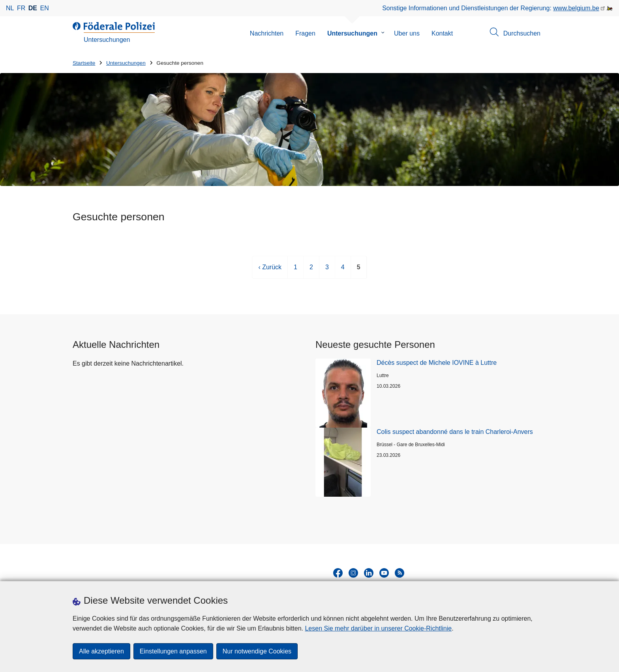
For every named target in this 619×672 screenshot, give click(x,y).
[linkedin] (369, 573)
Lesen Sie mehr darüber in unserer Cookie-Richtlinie (378, 628)
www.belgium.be (576, 8)
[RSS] (400, 573)
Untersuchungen (352, 33)
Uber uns (407, 33)
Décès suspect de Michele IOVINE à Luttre (437, 363)
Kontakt (442, 33)
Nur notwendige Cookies (257, 651)
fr (21, 8)
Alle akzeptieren (101, 651)
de (33, 8)
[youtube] (384, 573)
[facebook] (338, 573)
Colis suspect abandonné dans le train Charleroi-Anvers (455, 432)
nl (10, 8)
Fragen (305, 33)
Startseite (84, 63)
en (45, 8)
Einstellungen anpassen (173, 651)
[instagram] (353, 573)
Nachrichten (267, 33)
